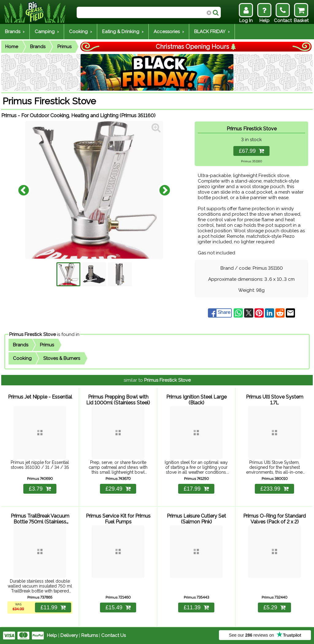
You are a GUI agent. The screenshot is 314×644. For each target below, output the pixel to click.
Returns (90, 635)
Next (165, 190)
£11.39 (196, 607)
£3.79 (40, 489)
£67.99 (251, 151)
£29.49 (118, 489)
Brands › (15, 32)
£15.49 (118, 607)
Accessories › (169, 32)
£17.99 (196, 489)
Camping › (47, 32)
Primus (64, 47)
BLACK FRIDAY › (212, 32)
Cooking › (80, 32)
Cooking (22, 358)
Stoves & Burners (62, 358)
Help (52, 635)
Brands (38, 47)
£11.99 (53, 607)
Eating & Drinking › (123, 32)
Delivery (69, 635)
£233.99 (274, 489)
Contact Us (113, 635)
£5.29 (274, 607)
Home (12, 47)
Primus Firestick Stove (33, 334)
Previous (24, 190)
